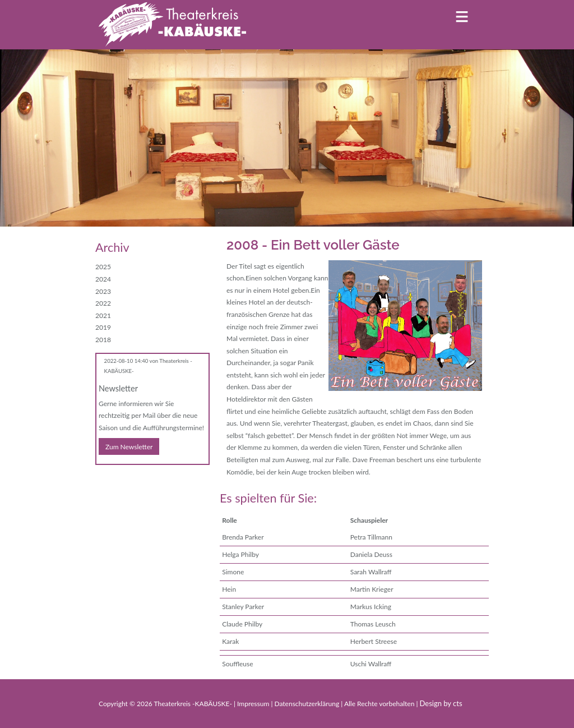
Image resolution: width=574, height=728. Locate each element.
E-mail (127, 481)
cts (458, 703)
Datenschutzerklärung (307, 704)
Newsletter (118, 388)
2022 (103, 303)
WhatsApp (149, 481)
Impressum (254, 704)
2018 (103, 340)
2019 (103, 327)
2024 (103, 279)
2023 (103, 291)
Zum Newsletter (129, 447)
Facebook (104, 481)
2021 (103, 315)
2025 (103, 267)
